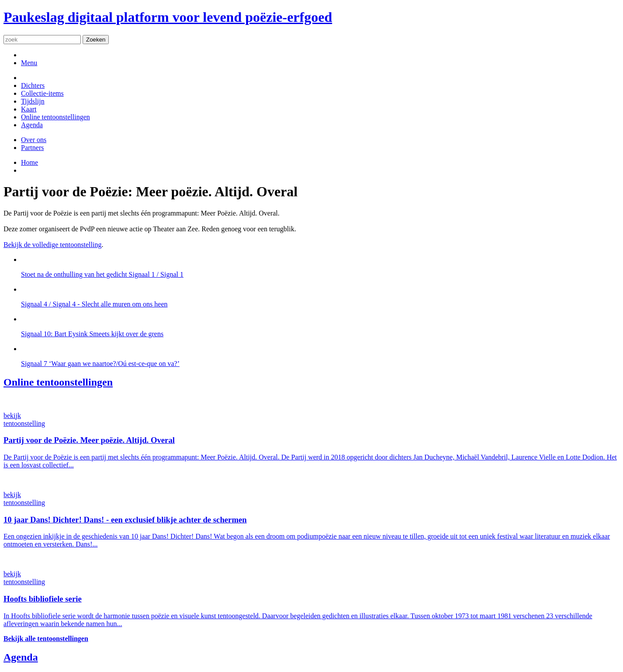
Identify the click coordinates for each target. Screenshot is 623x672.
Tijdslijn (33, 101)
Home (29, 162)
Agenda (32, 125)
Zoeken (96, 40)
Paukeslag (168, 17)
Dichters (33, 85)
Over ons (34, 140)
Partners (32, 148)
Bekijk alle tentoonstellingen (46, 639)
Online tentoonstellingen (55, 117)
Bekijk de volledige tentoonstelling (52, 245)
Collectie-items (42, 93)
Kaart (29, 109)
